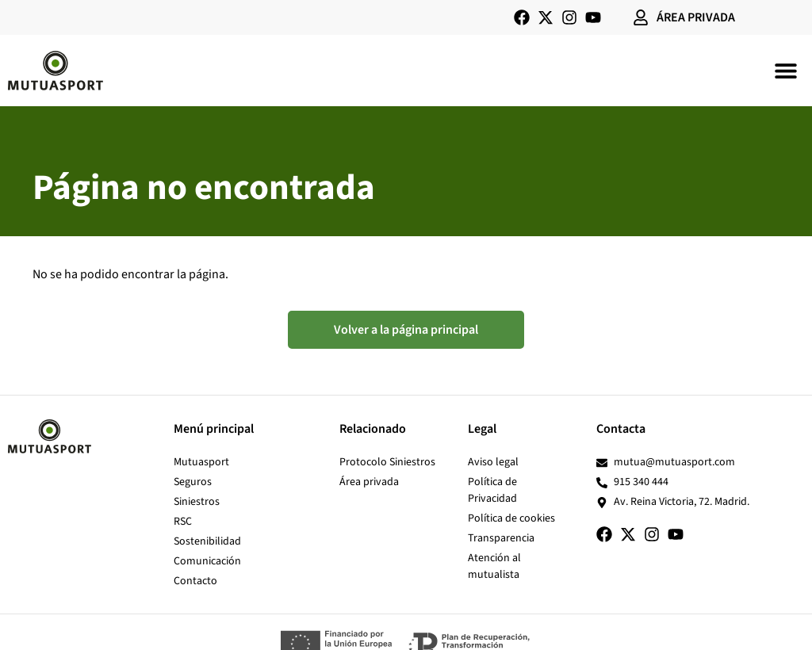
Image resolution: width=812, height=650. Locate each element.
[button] (786, 70)
